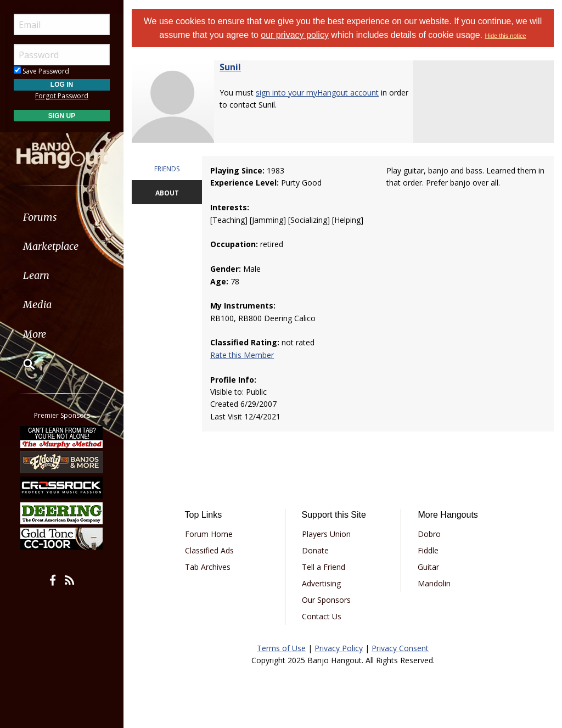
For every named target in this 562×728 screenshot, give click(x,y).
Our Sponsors (326, 600)
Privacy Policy (339, 648)
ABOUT (167, 193)
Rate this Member (242, 355)
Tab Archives (208, 567)
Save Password (41, 71)
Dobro (429, 534)
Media (37, 304)
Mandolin (434, 583)
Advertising (321, 583)
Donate (315, 550)
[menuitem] (62, 217)
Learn (36, 275)
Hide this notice (506, 36)
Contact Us (322, 616)
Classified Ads (209, 550)
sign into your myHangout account (317, 93)
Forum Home (209, 534)
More (35, 334)
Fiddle (428, 550)
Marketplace (51, 246)
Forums (40, 217)
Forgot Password (62, 96)
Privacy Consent (400, 648)
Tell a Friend (324, 567)
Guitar (428, 567)
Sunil (230, 67)
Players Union (326, 534)
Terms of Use (281, 648)
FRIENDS (167, 169)
